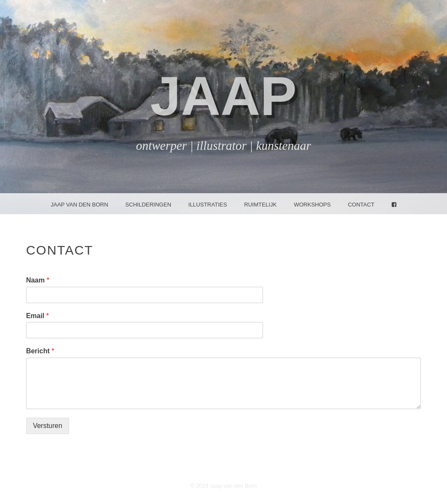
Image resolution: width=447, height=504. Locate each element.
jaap (223, 96)
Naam (38, 280)
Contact (361, 205)
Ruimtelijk (260, 205)
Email (38, 316)
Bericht (40, 351)
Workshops (312, 205)
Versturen (48, 426)
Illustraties (208, 205)
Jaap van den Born (79, 205)
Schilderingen (148, 205)
